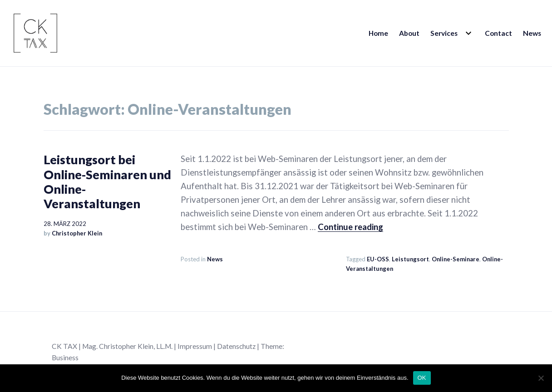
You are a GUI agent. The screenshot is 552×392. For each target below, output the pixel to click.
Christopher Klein (77, 233)
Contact (498, 33)
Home (378, 33)
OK (422, 378)
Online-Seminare (456, 259)
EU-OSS (378, 259)
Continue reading (350, 227)
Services (444, 33)
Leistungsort (410, 259)
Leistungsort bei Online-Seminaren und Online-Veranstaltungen (107, 181)
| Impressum (193, 346)
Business (65, 358)
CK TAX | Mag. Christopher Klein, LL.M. (113, 346)
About (409, 33)
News (532, 33)
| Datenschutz (234, 346)
